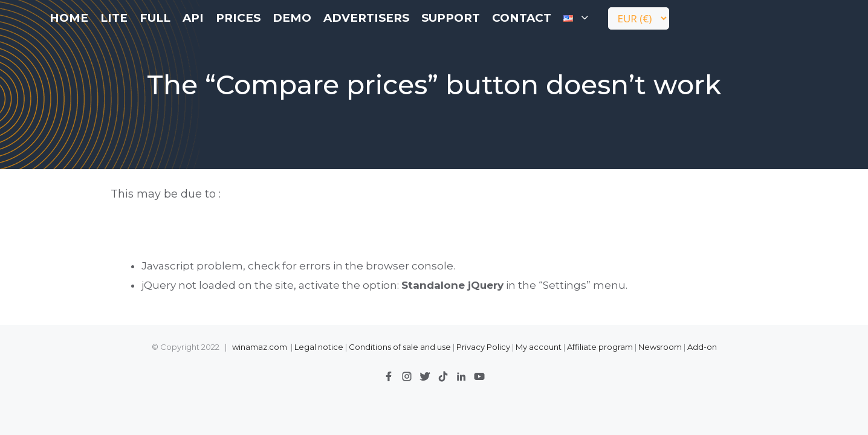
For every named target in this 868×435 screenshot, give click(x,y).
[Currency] (639, 18)
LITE (114, 18)
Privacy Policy (484, 347)
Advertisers (366, 18)
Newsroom (660, 347)
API (193, 18)
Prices (238, 18)
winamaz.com (260, 347)
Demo (292, 18)
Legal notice (319, 347)
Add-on (702, 347)
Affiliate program (600, 347)
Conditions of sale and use (400, 347)
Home (69, 18)
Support (451, 18)
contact (522, 18)
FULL (155, 18)
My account (539, 347)
